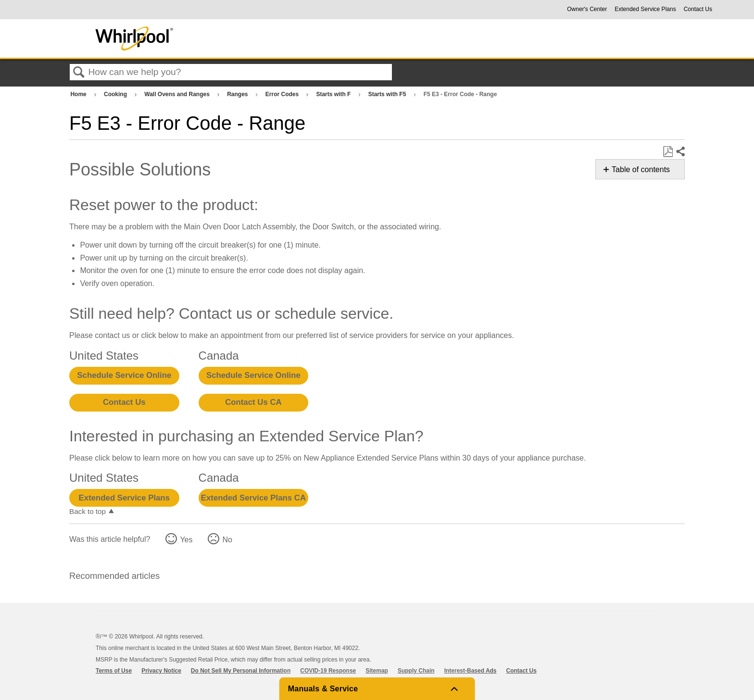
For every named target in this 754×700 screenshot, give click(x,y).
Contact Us (698, 9)
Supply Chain (416, 671)
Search (79, 73)
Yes (186, 540)
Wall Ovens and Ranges (178, 94)
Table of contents (641, 169)
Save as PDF (668, 152)
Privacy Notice (161, 671)
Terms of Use (114, 671)
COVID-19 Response (328, 671)
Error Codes (283, 94)
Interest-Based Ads (471, 671)
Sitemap (377, 671)
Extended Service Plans (645, 9)
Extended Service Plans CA (253, 498)
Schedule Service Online (124, 375)
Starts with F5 (388, 94)
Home (79, 94)
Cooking (116, 94)
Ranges (238, 94)
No (227, 540)
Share (680, 152)
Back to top (88, 511)
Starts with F (334, 94)
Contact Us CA (253, 402)
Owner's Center (587, 9)
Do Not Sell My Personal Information (241, 671)
